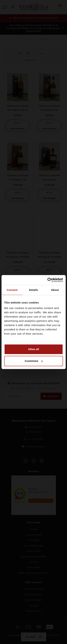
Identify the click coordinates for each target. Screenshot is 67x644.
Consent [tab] (12, 290)
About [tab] (55, 290)
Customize (34, 361)
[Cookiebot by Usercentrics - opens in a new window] (48, 280)
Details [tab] (34, 290)
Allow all (33, 349)
